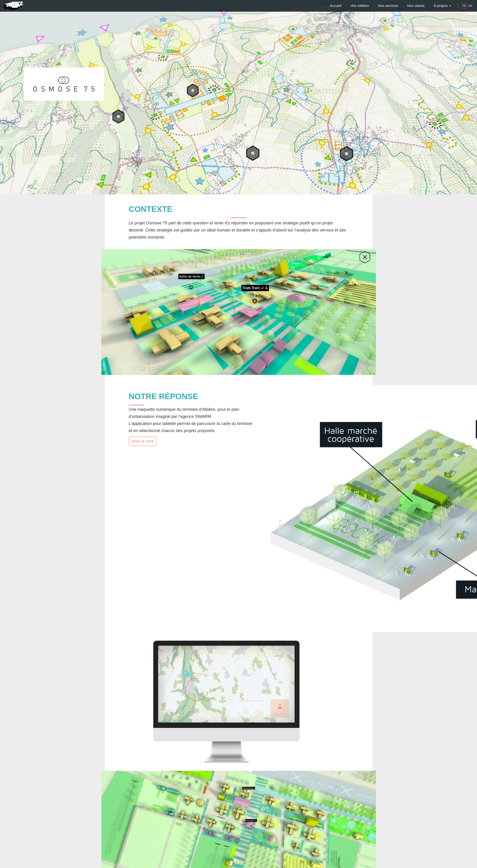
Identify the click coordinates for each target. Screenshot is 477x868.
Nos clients (416, 6)
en (470, 6)
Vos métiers (360, 6)
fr (465, 6)
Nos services (388, 6)
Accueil (336, 6)
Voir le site (143, 441)
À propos (442, 6)
